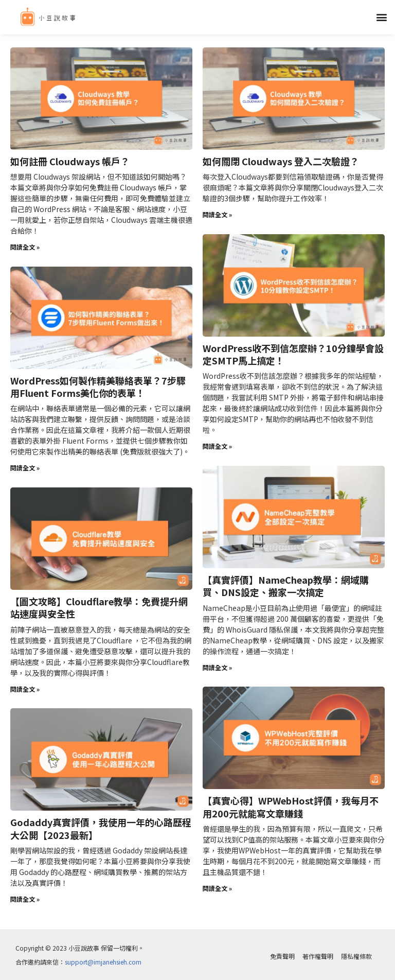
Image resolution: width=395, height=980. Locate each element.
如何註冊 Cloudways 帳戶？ (70, 161)
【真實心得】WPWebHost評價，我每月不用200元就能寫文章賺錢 (291, 803)
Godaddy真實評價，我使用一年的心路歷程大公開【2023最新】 (101, 825)
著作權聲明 (318, 952)
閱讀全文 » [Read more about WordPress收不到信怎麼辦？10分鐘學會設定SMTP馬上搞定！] (217, 444)
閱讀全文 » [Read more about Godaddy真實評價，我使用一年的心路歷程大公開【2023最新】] (25, 895)
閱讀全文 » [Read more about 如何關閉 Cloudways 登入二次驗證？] (217, 214)
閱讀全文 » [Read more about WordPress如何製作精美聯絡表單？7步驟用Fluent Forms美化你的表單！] (25, 466)
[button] (381, 17)
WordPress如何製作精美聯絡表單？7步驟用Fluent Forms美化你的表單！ (98, 385)
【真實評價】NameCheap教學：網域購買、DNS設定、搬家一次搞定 (286, 583)
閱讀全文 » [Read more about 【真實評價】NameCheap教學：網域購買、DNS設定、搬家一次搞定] (217, 665)
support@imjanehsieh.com (103, 958)
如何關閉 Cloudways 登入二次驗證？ (281, 161)
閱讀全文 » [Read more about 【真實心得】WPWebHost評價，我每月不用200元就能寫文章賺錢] (217, 885)
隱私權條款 (356, 952)
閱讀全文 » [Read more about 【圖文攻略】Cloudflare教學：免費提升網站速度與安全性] (25, 686)
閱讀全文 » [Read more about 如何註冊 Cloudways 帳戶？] (25, 246)
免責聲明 (282, 952)
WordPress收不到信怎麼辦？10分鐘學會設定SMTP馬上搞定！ (293, 353)
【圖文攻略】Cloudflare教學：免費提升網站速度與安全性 (99, 605)
